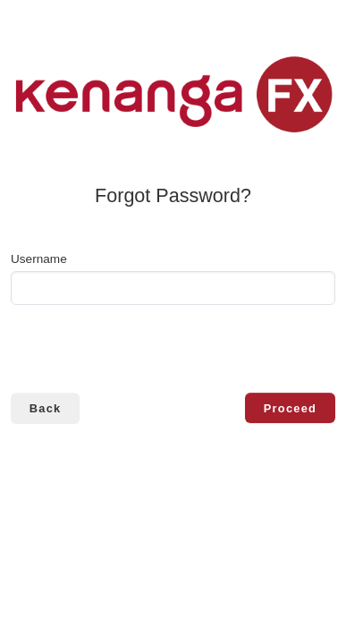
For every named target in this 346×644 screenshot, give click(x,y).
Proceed (290, 408)
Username (39, 259)
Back (46, 408)
